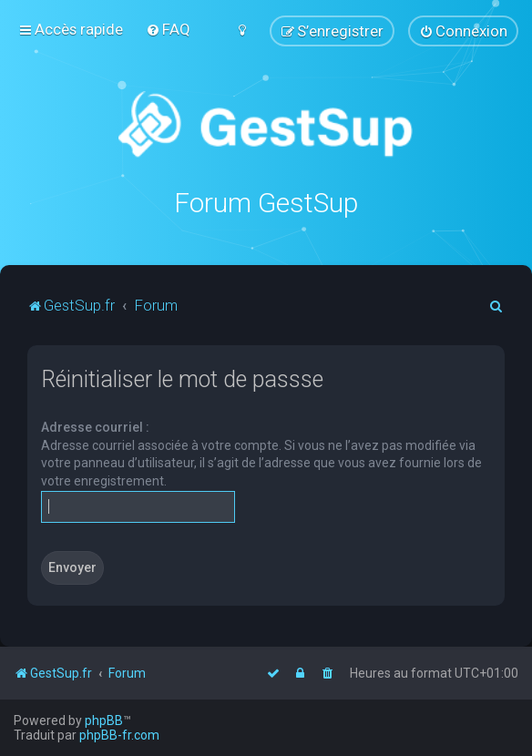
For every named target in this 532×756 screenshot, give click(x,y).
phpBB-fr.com (119, 735)
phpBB (104, 720)
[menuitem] (168, 29)
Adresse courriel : (95, 427)
